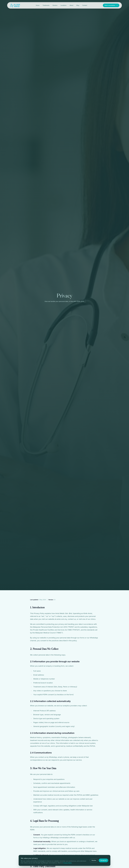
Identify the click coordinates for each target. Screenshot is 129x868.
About (71, 5)
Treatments (46, 5)
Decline (94, 860)
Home (38, 5)
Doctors (55, 5)
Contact (85, 5)
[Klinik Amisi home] (15, 5)
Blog (78, 5)
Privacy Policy (68, 863)
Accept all (103, 860)
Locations (63, 5)
